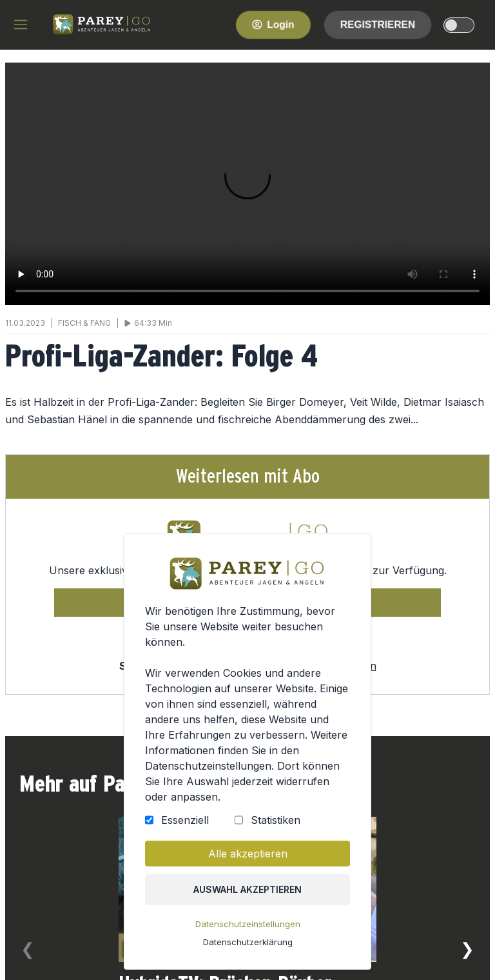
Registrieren (378, 24)
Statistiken (275, 828)
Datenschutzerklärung (247, 945)
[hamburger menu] (21, 25)
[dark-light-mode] (459, 25)
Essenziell (188, 828)
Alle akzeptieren (248, 860)
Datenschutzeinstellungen (247, 928)
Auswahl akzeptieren (247, 895)
